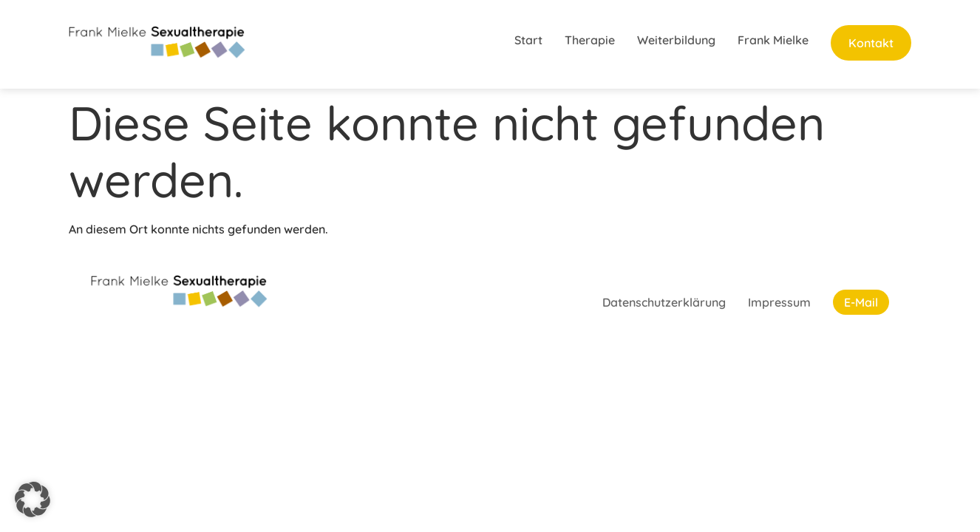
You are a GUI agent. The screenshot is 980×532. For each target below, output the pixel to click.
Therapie (590, 40)
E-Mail (861, 302)
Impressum (779, 302)
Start (528, 40)
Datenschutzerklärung (664, 302)
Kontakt (871, 43)
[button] (33, 499)
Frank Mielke (773, 40)
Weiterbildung (676, 40)
